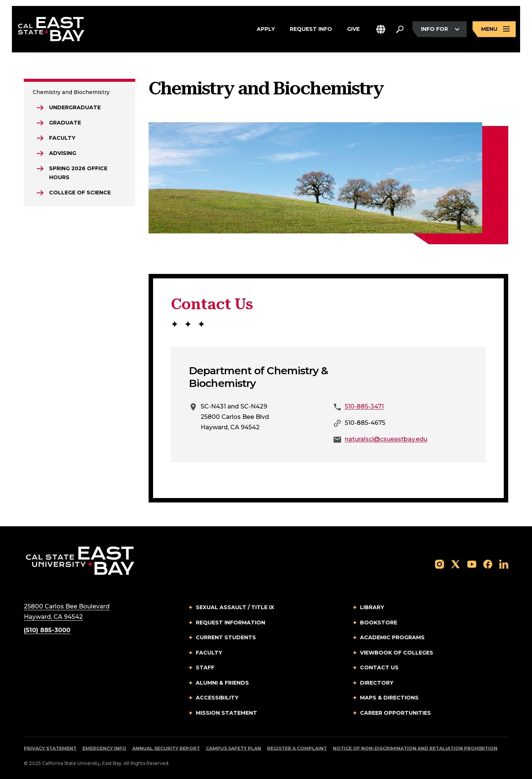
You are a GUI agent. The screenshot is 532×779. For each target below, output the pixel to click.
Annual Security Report (166, 748)
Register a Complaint (297, 748)
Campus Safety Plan (233, 748)
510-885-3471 (364, 406)
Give (353, 29)
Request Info (311, 29)
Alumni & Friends (222, 683)
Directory (377, 683)
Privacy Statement (50, 748)
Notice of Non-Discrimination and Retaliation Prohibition (415, 748)
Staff (205, 668)
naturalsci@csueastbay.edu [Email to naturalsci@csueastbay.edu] (386, 439)
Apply (266, 29)
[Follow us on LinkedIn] (504, 564)
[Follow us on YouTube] (472, 564)
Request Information (231, 623)
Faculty (209, 653)
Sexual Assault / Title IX (235, 607)
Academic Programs (392, 637)
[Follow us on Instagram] (439, 564)
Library (372, 607)
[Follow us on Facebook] (488, 564)
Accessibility (217, 698)
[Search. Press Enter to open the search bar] (400, 29)
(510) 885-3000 (47, 630)
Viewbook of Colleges (397, 653)
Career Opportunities (395, 713)
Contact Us (379, 668)
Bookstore (379, 623)
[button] (381, 29)
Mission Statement (226, 713)
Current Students (226, 637)
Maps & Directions (389, 698)
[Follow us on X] (455, 564)
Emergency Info (104, 748)
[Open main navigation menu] (494, 29)
